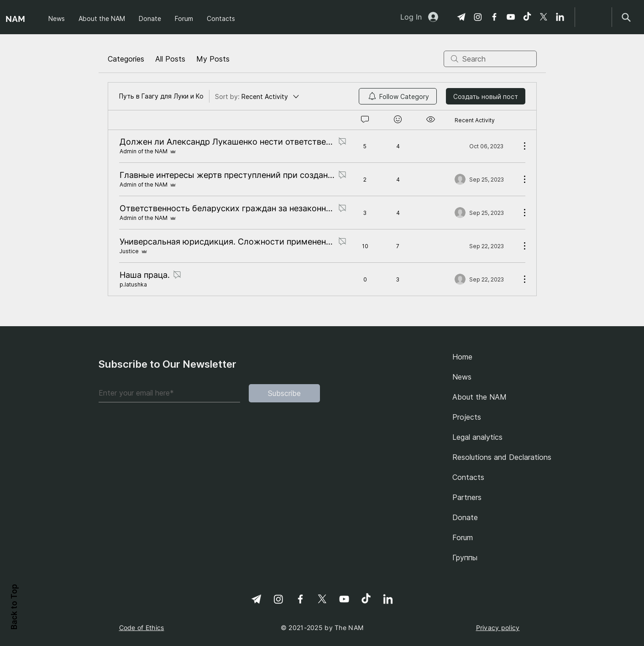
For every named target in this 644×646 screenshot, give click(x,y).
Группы (465, 557)
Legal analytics (477, 437)
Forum (463, 537)
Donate (465, 517)
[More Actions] (520, 146)
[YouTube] (511, 17)
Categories (126, 59)
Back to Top (14, 607)
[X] (544, 17)
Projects (467, 417)
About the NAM (479, 397)
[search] (490, 59)
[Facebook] (494, 17)
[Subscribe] (284, 393)
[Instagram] (478, 17)
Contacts (468, 477)
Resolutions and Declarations (499, 457)
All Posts (170, 59)
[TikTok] (527, 17)
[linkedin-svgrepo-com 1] (560, 17)
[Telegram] (461, 17)
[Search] (626, 17)
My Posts (213, 59)
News (462, 377)
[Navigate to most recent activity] (484, 146)
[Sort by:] (258, 96)
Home (462, 357)
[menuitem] (398, 96)
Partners (467, 497)
